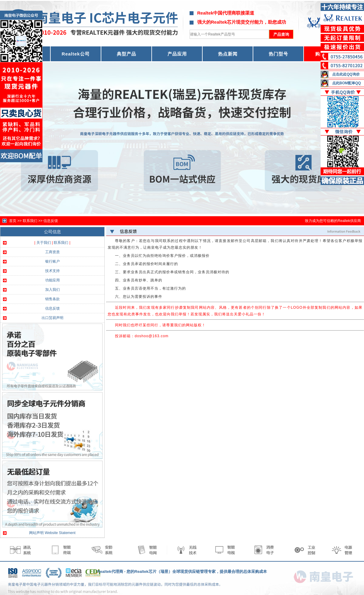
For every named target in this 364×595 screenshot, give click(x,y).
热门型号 (278, 54)
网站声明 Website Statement (52, 533)
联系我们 (61, 243)
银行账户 (52, 261)
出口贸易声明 (52, 318)
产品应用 (177, 54)
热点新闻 (228, 54)
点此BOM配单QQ (347, 83)
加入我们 (52, 290)
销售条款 (52, 299)
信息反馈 (51, 221)
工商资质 (52, 252)
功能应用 (52, 280)
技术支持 (52, 271)
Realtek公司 (76, 54)
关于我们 (44, 243)
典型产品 (126, 54)
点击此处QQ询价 (346, 74)
